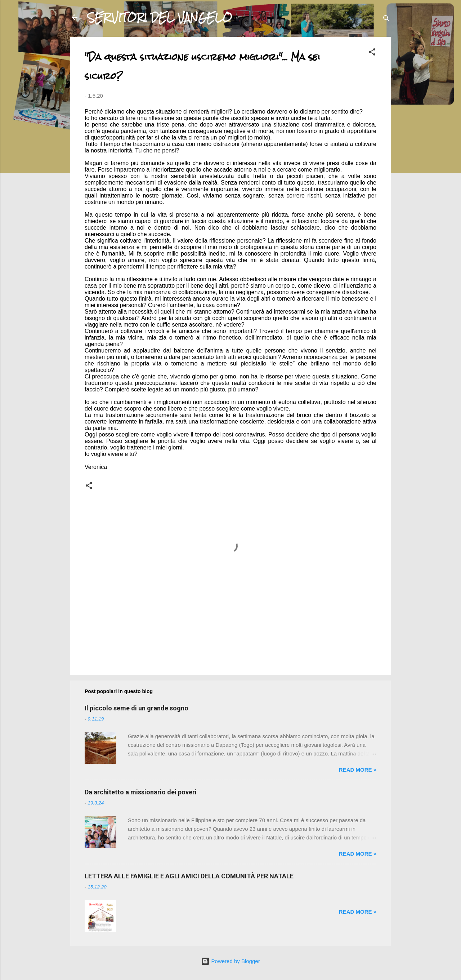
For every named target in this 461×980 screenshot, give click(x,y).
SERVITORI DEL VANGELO (160, 17)
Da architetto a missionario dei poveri (141, 792)
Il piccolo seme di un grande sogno (136, 708)
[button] (372, 53)
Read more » (358, 770)
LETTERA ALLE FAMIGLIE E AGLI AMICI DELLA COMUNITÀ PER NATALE (189, 876)
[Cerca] (386, 20)
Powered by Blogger (230, 961)
